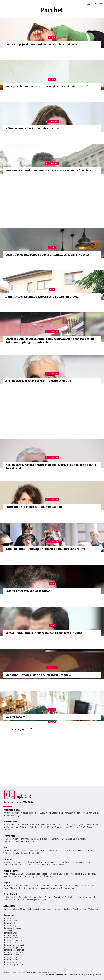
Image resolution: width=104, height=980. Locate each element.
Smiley (10, 827)
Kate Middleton (25, 824)
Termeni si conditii (76, 975)
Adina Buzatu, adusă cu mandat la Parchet (34, 128)
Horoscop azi (9, 923)
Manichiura (54, 839)
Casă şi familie (11, 894)
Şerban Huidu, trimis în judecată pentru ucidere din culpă (44, 633)
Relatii (36, 813)
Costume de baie (48, 850)
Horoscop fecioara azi (13, 940)
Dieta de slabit (89, 874)
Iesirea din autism (47, 909)
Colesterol (61, 862)
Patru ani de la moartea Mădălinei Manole (34, 507)
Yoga (38, 874)
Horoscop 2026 (10, 918)
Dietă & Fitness (12, 871)
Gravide (20, 900)
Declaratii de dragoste (13, 815)
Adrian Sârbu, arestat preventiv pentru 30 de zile (38, 381)
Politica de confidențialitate (57, 975)
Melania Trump (54, 827)
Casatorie (56, 813)
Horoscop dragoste (12, 925)
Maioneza (14, 888)
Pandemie (96, 909)
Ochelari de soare (20, 853)
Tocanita (63, 885)
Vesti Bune (77, 909)
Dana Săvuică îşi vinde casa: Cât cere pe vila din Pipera (42, 297)
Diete (6, 874)
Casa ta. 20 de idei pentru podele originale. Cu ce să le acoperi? (47, 255)
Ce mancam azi (68, 888)
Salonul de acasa (28, 841)
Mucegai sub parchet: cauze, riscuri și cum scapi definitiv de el (47, 86)
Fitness (12, 874)
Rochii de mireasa (31, 850)
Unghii (16, 839)
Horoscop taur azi (11, 943)
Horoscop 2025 (10, 921)
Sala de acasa (45, 876)
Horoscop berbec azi (12, 962)
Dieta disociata (10, 876)
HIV (44, 865)
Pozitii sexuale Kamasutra (87, 813)
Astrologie (8, 930)
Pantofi (59, 850)
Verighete (8, 853)
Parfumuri (24, 839)
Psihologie (28, 862)
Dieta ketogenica (31, 876)
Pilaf (21, 888)
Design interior (71, 897)
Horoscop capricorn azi (14, 945)
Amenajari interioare (28, 897)
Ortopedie (50, 865)
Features (52, 668)
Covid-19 (87, 909)
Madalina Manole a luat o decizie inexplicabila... (38, 675)
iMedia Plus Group (29, 972)
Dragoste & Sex (12, 810)
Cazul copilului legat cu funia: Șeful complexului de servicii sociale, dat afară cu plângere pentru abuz (50, 340)
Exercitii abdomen (67, 874)
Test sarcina (88, 862)
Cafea (42, 885)
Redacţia (89, 975)
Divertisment (10, 821)
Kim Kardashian (39, 824)
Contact (98, 975)
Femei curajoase (32, 900)
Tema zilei (34, 909)
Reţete (7, 882)
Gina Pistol (30, 827)
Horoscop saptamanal (13, 964)
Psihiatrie (60, 865)
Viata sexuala (27, 813)
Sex (62, 813)
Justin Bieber (41, 827)
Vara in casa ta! (16, 717)
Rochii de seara (16, 850)
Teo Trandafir (65, 824)
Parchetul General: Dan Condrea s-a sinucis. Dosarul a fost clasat (49, 170)
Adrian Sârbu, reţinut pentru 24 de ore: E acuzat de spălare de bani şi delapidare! (51, 466)
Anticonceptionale (74, 862)
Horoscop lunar (10, 933)
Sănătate (8, 859)
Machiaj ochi (86, 839)
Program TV (66, 827)
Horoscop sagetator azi (14, 950)
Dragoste (7, 813)
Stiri (52, 289)
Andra (17, 827)
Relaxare (31, 874)
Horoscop (9, 915)
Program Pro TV (80, 827)
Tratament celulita (11, 841)
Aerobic (54, 874)
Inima (20, 862)
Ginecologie (38, 862)
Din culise (8, 909)
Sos (31, 885)
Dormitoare (59, 897)
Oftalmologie (20, 865)
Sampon (63, 839)
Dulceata (55, 885)
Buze (70, 839)
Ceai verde (36, 865)
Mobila (41, 897)
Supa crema (80, 885)
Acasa (52, 37)
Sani (46, 839)
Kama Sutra (70, 813)
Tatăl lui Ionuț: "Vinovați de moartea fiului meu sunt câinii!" (46, 549)
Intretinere (46, 874)
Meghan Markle (10, 824)
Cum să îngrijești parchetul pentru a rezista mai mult (41, 44)
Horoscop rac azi (11, 935)
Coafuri (33, 839)
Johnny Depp (52, 824)
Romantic (16, 813)
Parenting (83, 897)
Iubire (48, 813)
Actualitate (52, 121)
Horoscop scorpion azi (13, 947)
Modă (6, 847)
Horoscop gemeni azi (13, 938)
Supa (48, 885)
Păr (5, 839)
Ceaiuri (14, 862)
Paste (14, 885)
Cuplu (42, 813)
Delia (22, 827)
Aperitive (90, 885)
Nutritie (79, 874)
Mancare (7, 885)
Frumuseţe (9, 836)
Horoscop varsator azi (13, 952)
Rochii (10, 839)
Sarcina (7, 862)
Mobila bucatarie (11, 897)
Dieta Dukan (21, 874)
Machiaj (40, 839)
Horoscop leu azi (11, 957)
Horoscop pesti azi (12, 955)
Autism (43, 900)
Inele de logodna (84, 850)
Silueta (20, 876)
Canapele (49, 897)
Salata (36, 885)
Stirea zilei (25, 909)
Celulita (76, 839)
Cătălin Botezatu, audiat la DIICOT (29, 591)
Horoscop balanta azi (13, 960)
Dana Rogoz (89, 824)
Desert (6, 888)
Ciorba (20, 885)
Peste (27, 885)
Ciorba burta (55, 888)
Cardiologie (8, 865)
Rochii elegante (70, 850)
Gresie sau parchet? (19, 729)
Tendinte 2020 (35, 853)
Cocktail (71, 885)
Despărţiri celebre (64, 909)
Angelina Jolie (77, 824)
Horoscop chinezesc (12, 928)
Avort (29, 865)
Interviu (16, 909)
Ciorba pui (44, 888)
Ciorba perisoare (31, 888)
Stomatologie (50, 862)
